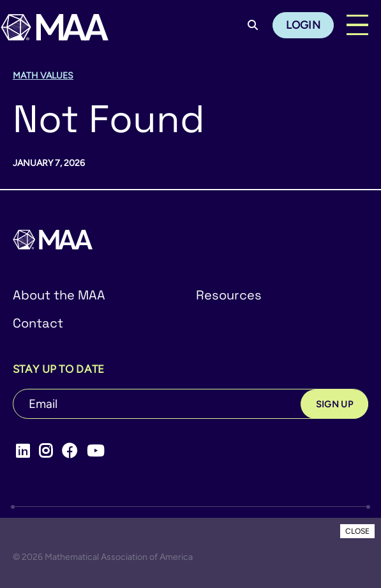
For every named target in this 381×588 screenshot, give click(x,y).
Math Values (43, 76)
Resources (229, 295)
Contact (38, 323)
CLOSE (357, 531)
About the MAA (59, 295)
